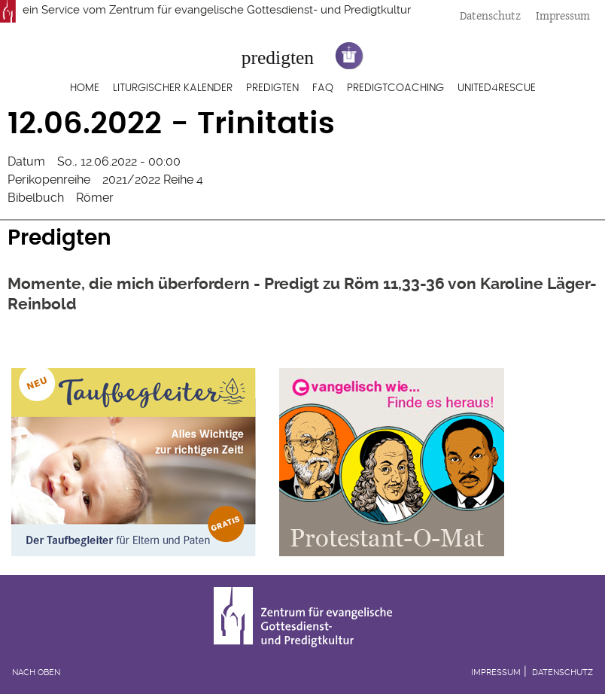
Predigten (272, 88)
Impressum (563, 15)
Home (85, 88)
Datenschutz (490, 15)
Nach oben (36, 673)
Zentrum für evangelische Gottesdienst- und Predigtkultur (260, 10)
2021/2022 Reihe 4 (153, 180)
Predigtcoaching (395, 88)
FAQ (323, 88)
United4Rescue (497, 88)
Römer (95, 198)
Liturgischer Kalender (173, 88)
